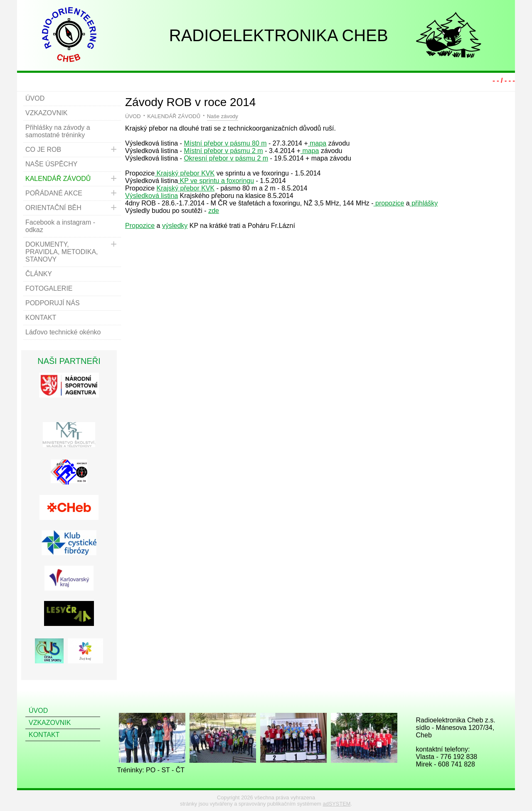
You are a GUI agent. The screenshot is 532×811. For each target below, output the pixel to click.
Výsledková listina (151, 196)
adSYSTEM (337, 804)
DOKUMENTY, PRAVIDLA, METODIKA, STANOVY (62, 252)
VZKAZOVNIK (46, 113)
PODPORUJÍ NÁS (53, 303)
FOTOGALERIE (49, 288)
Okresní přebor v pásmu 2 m (226, 158)
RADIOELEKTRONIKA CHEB (279, 35)
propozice (389, 203)
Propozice (140, 226)
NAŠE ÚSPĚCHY (51, 164)
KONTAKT (41, 318)
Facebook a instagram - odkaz (60, 226)
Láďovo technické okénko (63, 332)
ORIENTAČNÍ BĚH (53, 208)
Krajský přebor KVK (185, 173)
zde (214, 211)
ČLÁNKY (39, 274)
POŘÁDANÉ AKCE (54, 193)
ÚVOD (133, 116)
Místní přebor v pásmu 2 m (223, 151)
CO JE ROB (43, 150)
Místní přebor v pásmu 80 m (225, 143)
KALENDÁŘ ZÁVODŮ (174, 116)
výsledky (175, 226)
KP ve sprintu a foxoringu (216, 181)
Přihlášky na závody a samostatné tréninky (58, 131)
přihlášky (424, 203)
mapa (317, 143)
